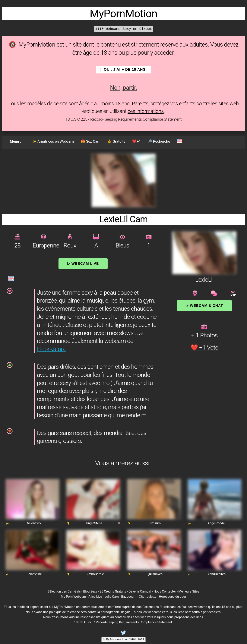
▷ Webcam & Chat (204, 306)
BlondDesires (216, 574)
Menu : (15, 141)
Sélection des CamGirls (64, 591)
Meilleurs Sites (189, 591)
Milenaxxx (34, 523)
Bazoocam (129, 597)
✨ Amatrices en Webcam (53, 141)
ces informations (146, 111)
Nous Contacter (165, 591)
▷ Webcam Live (83, 263)
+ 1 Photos (204, 335)
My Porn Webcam (73, 597)
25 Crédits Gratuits (113, 591)
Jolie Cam (112, 597)
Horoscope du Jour (172, 597)
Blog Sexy (90, 591)
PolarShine (34, 574)
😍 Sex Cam (91, 141)
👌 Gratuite (116, 141)
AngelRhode (216, 523)
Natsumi (156, 523)
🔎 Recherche (159, 141)
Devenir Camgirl (140, 591)
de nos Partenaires (145, 607)
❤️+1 (136, 141)
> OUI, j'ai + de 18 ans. (124, 70)
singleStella (94, 523)
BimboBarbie (95, 574)
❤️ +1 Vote (204, 348)
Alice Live (95, 597)
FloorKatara (51, 349)
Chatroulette (148, 597)
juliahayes (155, 574)
